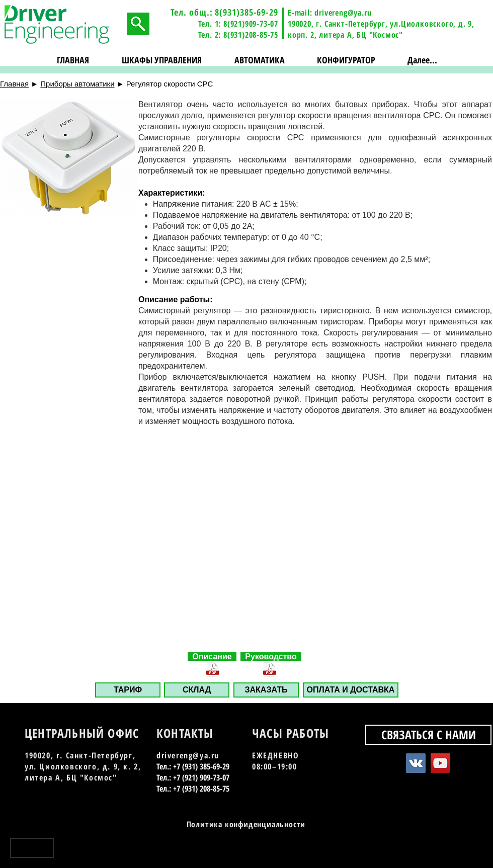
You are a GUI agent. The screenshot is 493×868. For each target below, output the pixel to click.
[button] (162, 60)
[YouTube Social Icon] (440, 763)
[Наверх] (32, 848)
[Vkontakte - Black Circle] (441, 852)
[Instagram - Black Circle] (477, 852)
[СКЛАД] (197, 690)
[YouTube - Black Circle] (459, 852)
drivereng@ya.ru (343, 13)
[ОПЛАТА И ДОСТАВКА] (351, 690)
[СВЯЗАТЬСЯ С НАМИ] (428, 735)
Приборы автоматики (77, 84)
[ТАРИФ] (128, 690)
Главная (14, 84)
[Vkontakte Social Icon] (416, 763)
